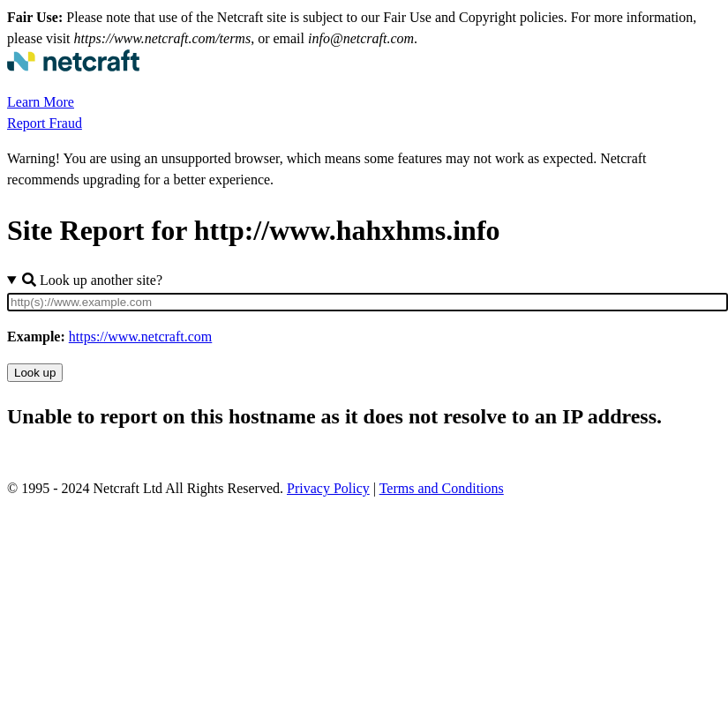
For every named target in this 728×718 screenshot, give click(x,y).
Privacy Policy (328, 488)
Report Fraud (45, 123)
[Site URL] (368, 302)
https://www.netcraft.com (140, 337)
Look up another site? (92, 280)
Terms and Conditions (442, 488)
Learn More (41, 102)
